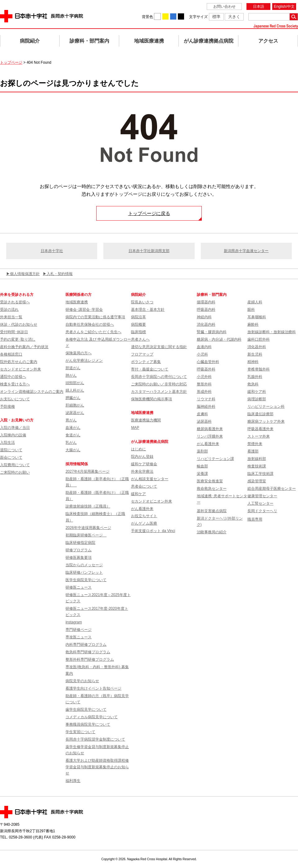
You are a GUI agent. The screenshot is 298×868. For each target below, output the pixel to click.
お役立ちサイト (144, 516)
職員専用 (255, 519)
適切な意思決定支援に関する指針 (159, 347)
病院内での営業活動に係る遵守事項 (95, 317)
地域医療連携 (149, 41)
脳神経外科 (206, 406)
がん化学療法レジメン (84, 361)
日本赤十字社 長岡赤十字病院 (42, 16)
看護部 (253, 451)
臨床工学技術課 (260, 474)
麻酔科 (253, 324)
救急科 (253, 384)
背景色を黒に (181, 16)
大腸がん (73, 450)
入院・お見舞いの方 (17, 420)
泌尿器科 (204, 421)
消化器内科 (206, 324)
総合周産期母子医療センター (272, 489)
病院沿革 (138, 317)
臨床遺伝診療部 (260, 414)
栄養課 (202, 474)
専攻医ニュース (79, 637)
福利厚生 (73, 781)
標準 (216, 17)
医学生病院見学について (86, 580)
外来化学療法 (142, 471)
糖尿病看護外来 (210, 429)
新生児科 (255, 354)
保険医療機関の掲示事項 (151, 399)
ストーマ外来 (259, 436)
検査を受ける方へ (15, 384)
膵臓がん (73, 398)
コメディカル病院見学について (92, 717)
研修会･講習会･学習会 (84, 310)
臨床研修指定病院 (80, 543)
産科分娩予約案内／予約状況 (24, 347)
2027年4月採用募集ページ (87, 471)
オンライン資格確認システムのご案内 (32, 392)
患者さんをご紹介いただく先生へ (93, 332)
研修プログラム (79, 550)
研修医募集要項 (79, 558)
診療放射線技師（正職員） (88, 506)
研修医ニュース (79, 587)
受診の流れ (9, 310)
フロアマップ (142, 354)
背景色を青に (173, 16)
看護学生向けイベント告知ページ (93, 688)
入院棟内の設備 (13, 435)
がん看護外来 (142, 509)
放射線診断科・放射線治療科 (272, 332)
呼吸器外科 (206, 369)
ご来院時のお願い (15, 472)
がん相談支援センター (150, 479)
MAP (135, 428)
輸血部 (202, 466)
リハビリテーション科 (266, 406)
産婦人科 (255, 302)
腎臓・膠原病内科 (212, 332)
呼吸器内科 (206, 310)
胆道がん (73, 368)
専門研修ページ (79, 630)
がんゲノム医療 (144, 523)
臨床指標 (138, 332)
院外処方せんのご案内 (19, 362)
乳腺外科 (255, 377)
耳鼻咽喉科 (257, 317)
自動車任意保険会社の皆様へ (90, 324)
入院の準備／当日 (15, 428)
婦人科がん (75, 390)
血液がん (73, 428)
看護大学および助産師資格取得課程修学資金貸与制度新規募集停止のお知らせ (97, 767)
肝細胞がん (75, 405)
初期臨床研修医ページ (86, 535)
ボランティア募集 (146, 362)
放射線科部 (257, 459)
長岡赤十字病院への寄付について (159, 377)
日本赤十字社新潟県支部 (149, 251)
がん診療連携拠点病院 (209, 41)
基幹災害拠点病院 (212, 511)
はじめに (138, 449)
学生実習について (80, 732)
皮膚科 (202, 414)
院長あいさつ (142, 302)
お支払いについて (15, 399)
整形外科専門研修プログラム (90, 659)
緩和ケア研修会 (144, 464)
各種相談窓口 (11, 354)
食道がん (73, 435)
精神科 (253, 362)
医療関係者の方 (79, 295)
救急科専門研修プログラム (88, 652)
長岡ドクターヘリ (262, 511)
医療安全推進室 (210, 481)
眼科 (251, 310)
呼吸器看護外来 (260, 429)
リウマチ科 (206, 399)
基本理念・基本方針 (148, 310)
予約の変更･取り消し (18, 339)
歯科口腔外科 (259, 339)
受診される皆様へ (15, 302)
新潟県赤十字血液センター (246, 251)
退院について (11, 450)
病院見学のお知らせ (82, 681)
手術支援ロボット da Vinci (153, 531)
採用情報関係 (79, 464)
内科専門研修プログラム (86, 645)
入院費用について (15, 465)
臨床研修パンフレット (84, 572)
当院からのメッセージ (84, 565)
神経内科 (204, 317)
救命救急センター (212, 489)
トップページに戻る (149, 213)
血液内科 (204, 347)
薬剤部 (202, 451)
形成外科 (204, 392)
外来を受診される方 (17, 295)
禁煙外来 (255, 444)
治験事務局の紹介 (212, 532)
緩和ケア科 (257, 392)
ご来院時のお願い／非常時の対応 (159, 384)
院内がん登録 (142, 457)
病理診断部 (257, 399)
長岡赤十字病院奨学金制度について (95, 739)
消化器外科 (257, 347)
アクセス (268, 41)
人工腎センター (260, 503)
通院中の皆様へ (13, 377)
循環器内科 (206, 302)
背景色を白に (157, 16)
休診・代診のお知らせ (19, 324)
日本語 (259, 7)
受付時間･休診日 (14, 332)
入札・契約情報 (60, 274)
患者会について (144, 486)
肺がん (71, 375)
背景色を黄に (165, 16)
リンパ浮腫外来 (210, 436)
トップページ (11, 62)
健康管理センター (262, 496)
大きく (234, 17)
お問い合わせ (224, 7)
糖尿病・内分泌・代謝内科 (219, 339)
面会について (11, 457)
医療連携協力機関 (146, 420)
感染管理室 (257, 481)
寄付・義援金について (150, 369)
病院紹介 (30, 41)
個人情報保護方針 (25, 274)
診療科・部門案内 (89, 41)
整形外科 (204, 384)
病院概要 (138, 324)
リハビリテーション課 (215, 459)
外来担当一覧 (11, 317)
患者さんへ (140, 339)
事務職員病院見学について (88, 724)
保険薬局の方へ (79, 353)
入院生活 (7, 443)
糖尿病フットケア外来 (266, 421)
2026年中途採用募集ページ (88, 528)
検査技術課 (257, 466)
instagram (74, 622)
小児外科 (204, 377)
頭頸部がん (75, 383)
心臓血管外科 (208, 362)
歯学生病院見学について (86, 710)
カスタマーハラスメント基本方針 (159, 392)
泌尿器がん (75, 413)
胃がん (71, 420)
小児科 (202, 354)
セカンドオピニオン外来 (20, 369)
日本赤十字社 (52, 251)
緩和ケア (138, 494)
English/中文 (284, 7)
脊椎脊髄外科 (259, 369)
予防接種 (7, 406)
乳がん (71, 443)
